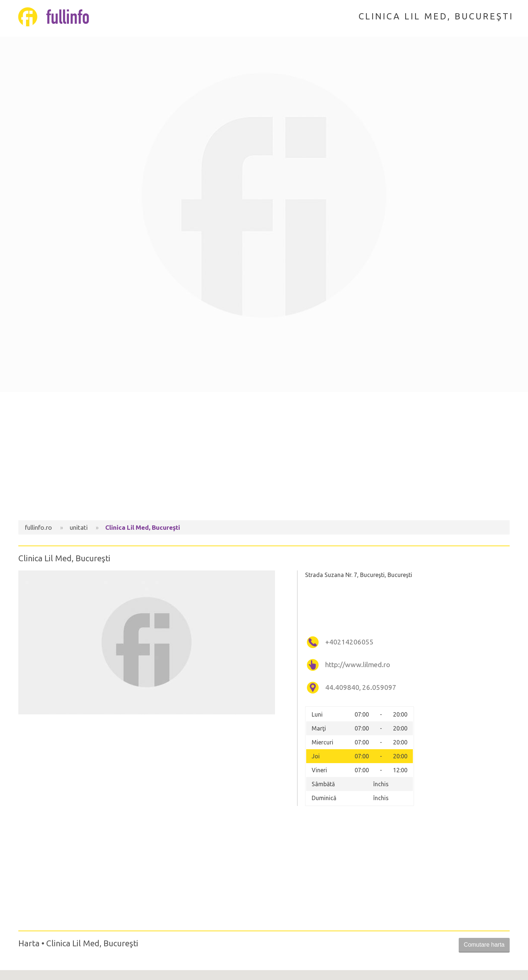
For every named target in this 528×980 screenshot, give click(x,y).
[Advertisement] (264, 458)
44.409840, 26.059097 (361, 687)
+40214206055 (349, 642)
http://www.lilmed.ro (358, 665)
